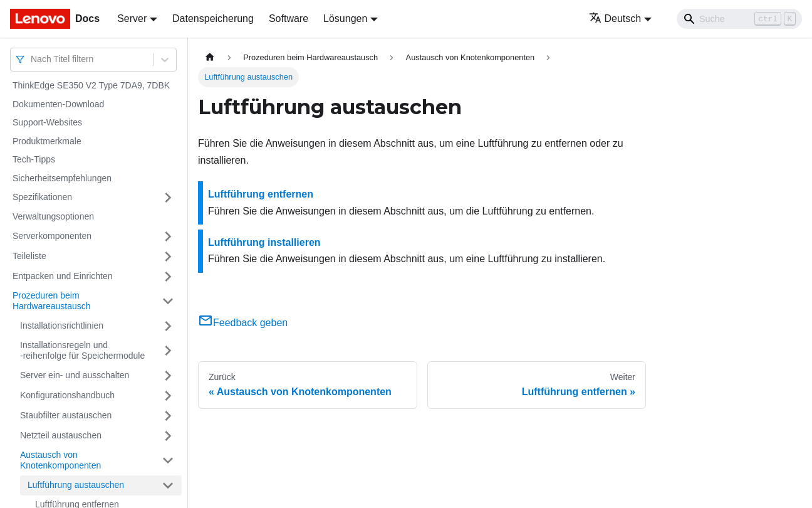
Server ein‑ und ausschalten (75, 375)
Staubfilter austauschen (66, 415)
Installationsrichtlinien (62, 325)
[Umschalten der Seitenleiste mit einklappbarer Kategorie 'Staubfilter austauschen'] (168, 416)
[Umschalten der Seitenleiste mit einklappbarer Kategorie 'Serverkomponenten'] (168, 236)
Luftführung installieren (264, 242)
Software (289, 19)
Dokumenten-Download (58, 104)
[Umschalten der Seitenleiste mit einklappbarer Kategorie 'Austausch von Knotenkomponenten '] (168, 461)
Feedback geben (243, 323)
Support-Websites (47, 122)
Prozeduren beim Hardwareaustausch (52, 301)
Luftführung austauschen (76, 485)
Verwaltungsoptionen (53, 216)
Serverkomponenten (52, 236)
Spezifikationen (42, 197)
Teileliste (29, 256)
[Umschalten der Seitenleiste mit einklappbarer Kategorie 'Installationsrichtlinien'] (168, 326)
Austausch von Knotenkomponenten (60, 460)
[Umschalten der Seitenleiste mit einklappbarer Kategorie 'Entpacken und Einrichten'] (168, 277)
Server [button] (132, 19)
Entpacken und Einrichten (63, 276)
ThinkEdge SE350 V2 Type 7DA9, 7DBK (91, 85)
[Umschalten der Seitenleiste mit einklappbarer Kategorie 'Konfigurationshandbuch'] (168, 396)
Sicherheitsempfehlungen (62, 178)
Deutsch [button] (615, 19)
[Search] (739, 19)
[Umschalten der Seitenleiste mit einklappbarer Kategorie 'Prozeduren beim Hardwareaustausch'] (168, 301)
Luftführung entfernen (261, 194)
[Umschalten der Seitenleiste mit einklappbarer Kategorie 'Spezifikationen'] (168, 198)
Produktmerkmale (47, 141)
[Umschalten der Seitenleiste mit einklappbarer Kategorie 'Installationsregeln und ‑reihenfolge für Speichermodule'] (168, 351)
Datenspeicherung (213, 19)
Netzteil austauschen (61, 435)
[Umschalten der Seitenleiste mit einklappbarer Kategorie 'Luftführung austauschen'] (168, 485)
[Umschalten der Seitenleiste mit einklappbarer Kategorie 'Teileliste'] (168, 257)
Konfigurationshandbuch (67, 395)
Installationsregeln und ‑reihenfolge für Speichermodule (82, 351)
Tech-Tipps (34, 159)
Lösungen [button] (345, 19)
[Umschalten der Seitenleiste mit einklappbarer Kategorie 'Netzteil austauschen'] (168, 436)
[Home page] (210, 57)
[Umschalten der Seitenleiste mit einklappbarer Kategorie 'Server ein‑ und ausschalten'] (168, 376)
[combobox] (32, 59)
